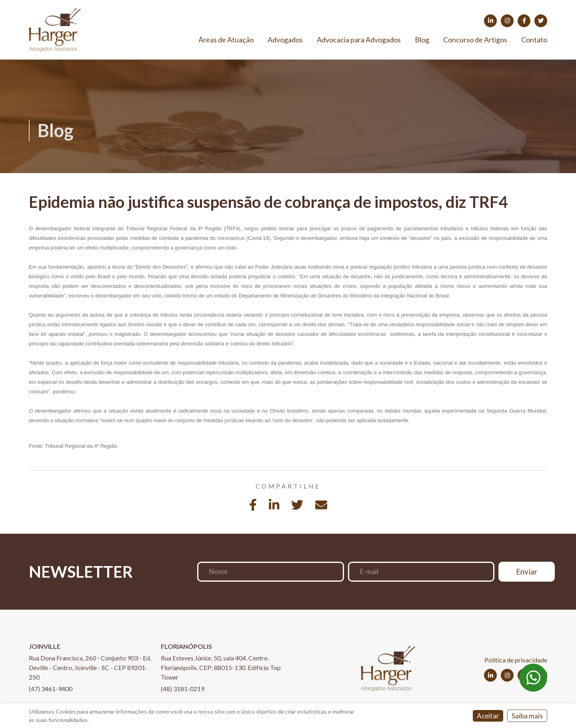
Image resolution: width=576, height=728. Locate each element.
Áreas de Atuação (226, 40)
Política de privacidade (516, 660)
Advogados (285, 40)
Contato (534, 40)
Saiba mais (527, 716)
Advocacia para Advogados (359, 40)
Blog (422, 40)
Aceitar (488, 716)
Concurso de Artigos (475, 40)
